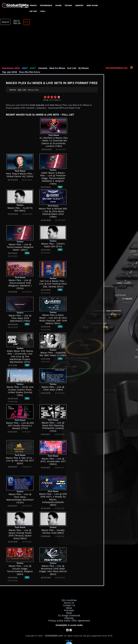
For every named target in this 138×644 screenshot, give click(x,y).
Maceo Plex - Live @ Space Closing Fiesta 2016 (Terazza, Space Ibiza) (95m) (20, 533)
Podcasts (69, 609)
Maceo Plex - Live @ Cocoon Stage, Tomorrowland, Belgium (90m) (20, 568)
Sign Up (15, 23)
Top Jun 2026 (90, 68)
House (58, 5)
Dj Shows (76, 68)
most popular (36, 105)
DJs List (66, 68)
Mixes (69, 607)
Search (5, 22)
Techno (68, 5)
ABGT (23, 68)
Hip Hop (33, 11)
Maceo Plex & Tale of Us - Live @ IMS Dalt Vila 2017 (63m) (20, 460)
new (50, 105)
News (69, 611)
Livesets (39, 68)
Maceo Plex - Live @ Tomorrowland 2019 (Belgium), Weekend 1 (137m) (20, 283)
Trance (33, 5)
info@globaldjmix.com (117, 68)
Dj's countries (69, 600)
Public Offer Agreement (76, 618)
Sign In (15, 21)
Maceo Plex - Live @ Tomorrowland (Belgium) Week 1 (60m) (20, 247)
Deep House (92, 5)
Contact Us (69, 604)
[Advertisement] (69, 46)
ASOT (30, 68)
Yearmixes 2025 (10, 68)
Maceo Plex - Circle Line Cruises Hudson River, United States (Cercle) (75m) (20, 389)
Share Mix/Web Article (13, 72)
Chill (43, 11)
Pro (24, 22)
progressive (46, 5)
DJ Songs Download (69, 613)
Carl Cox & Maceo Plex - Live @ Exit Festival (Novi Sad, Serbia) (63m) (53, 283)
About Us (69, 602)
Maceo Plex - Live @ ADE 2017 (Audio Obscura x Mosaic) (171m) (20, 425)
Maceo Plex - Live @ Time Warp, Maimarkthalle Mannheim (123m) (20, 497)
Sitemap (69, 616)
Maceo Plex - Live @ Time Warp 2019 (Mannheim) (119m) (20, 318)
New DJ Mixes (52, 68)
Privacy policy (57, 618)
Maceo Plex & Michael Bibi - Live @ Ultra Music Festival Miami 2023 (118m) (53, 211)
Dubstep (79, 5)
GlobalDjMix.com (54, 633)
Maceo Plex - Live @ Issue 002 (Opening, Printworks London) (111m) (53, 425)
